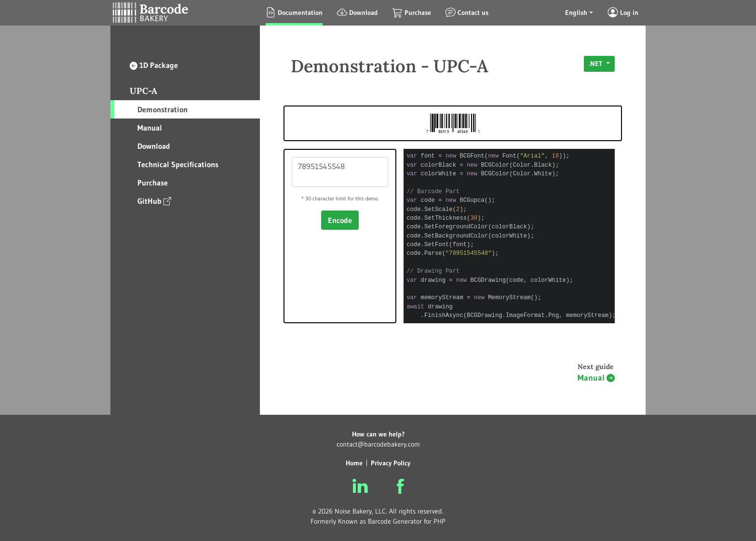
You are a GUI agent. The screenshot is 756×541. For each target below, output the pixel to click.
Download (154, 146)
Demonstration (162, 109)
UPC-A (143, 91)
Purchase (153, 183)
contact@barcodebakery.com (378, 444)
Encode (340, 220)
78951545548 (340, 172)
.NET (596, 64)
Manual (150, 128)
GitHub (154, 201)
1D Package (154, 65)
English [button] (576, 13)
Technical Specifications (178, 164)
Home (354, 463)
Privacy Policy (391, 463)
